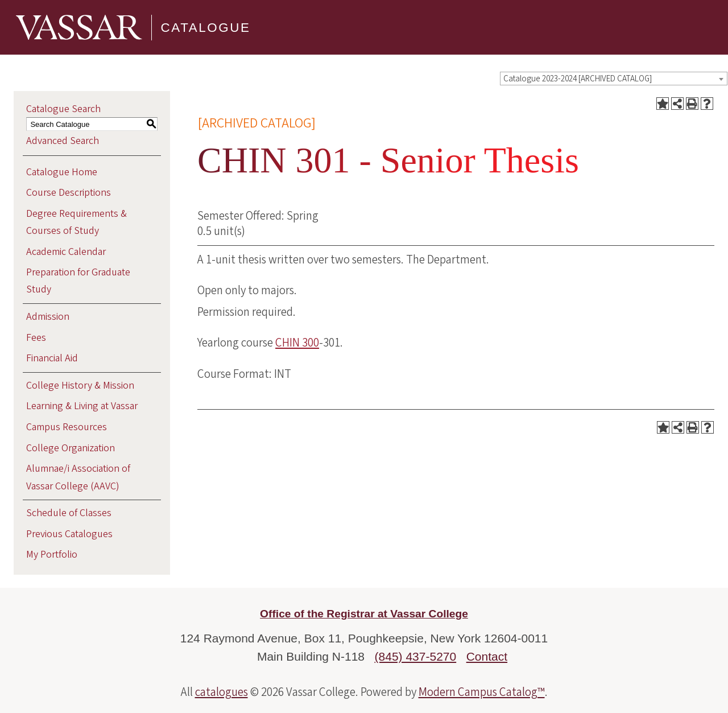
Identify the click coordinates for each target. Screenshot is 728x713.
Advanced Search (63, 141)
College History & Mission (80, 386)
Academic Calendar (66, 252)
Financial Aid (52, 358)
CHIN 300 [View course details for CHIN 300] (297, 343)
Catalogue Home (62, 172)
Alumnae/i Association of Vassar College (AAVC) (78, 477)
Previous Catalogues (69, 534)
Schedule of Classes (69, 513)
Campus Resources (67, 427)
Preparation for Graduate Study (78, 281)
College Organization (71, 448)
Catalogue (206, 27)
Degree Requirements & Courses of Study (76, 222)
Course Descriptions (69, 193)
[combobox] (614, 79)
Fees (36, 338)
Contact (487, 656)
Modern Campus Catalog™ (482, 692)
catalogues (222, 692)
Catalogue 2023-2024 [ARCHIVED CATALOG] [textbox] (578, 79)
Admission (48, 317)
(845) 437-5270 (416, 656)
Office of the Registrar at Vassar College (364, 614)
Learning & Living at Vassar (82, 406)
